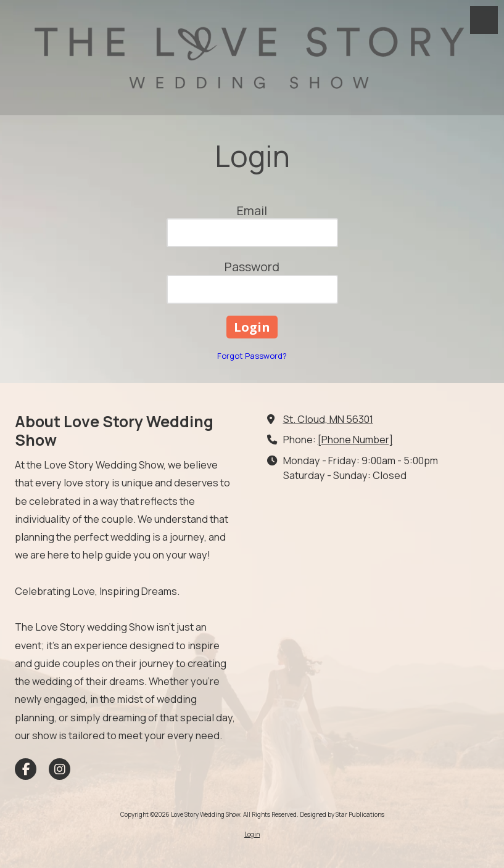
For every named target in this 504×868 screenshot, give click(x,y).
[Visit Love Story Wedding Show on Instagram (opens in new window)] (60, 769)
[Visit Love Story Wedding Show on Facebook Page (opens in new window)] (26, 769)
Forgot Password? (252, 356)
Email (252, 211)
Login (252, 834)
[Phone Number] (355, 440)
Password (252, 267)
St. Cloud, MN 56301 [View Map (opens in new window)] (328, 419)
